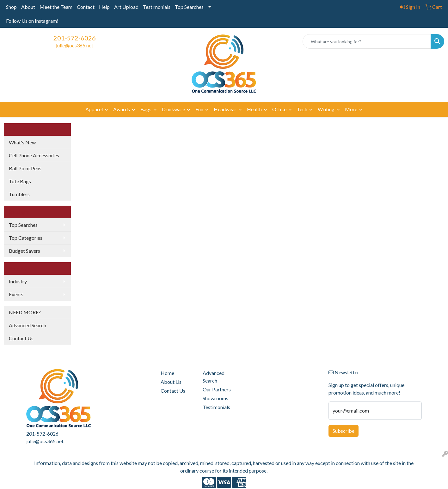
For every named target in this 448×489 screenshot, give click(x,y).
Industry (18, 281)
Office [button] (279, 109)
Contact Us (21, 338)
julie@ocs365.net (75, 45)
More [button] (351, 109)
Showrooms (215, 398)
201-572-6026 (75, 38)
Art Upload (126, 7)
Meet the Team (56, 7)
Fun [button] (199, 109)
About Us (171, 382)
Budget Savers (25, 251)
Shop (11, 7)
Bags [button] (146, 109)
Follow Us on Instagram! (32, 21)
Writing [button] (326, 109)
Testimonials (157, 7)
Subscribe (344, 431)
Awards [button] (122, 109)
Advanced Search (28, 325)
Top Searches (189, 7)
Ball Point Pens (25, 168)
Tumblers (19, 194)
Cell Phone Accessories (34, 155)
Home (167, 373)
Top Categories (26, 238)
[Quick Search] (367, 41)
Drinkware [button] (173, 109)
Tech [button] (302, 109)
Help (104, 7)
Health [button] (254, 109)
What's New (22, 142)
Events (16, 294)
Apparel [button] (94, 109)
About (28, 7)
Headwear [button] (225, 109)
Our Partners (217, 389)
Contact (86, 7)
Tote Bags (20, 181)
